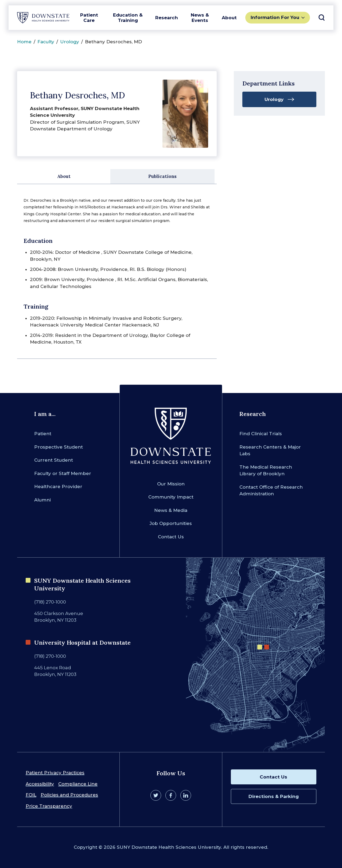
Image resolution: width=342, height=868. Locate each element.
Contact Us (171, 537)
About (229, 18)
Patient (43, 434)
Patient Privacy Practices (55, 773)
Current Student (54, 460)
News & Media (171, 510)
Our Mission (171, 484)
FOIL (31, 795)
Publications (162, 176)
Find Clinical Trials (261, 434)
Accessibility (40, 784)
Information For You (275, 17)
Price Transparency (49, 806)
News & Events (200, 18)
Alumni (42, 500)
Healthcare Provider (58, 486)
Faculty (46, 42)
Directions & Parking (274, 796)
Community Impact (171, 497)
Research (167, 18)
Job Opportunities (171, 523)
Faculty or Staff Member (63, 473)
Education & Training (128, 18)
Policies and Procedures (69, 795)
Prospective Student (59, 447)
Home (24, 42)
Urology (70, 42)
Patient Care (89, 18)
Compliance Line (78, 784)
